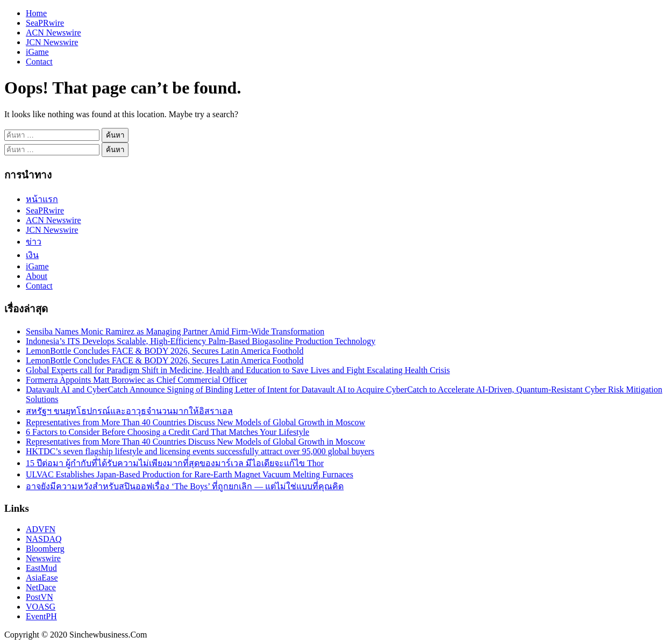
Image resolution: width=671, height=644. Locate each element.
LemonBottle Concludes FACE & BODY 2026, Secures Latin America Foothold (165, 351)
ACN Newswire (53, 33)
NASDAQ (44, 539)
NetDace (41, 587)
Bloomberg (45, 549)
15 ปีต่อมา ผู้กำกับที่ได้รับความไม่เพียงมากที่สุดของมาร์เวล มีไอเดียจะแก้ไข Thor (175, 463)
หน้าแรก (42, 199)
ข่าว (34, 242)
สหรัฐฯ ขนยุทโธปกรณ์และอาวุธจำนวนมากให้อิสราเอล (129, 411)
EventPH (41, 616)
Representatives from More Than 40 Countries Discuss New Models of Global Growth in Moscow (195, 422)
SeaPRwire (45, 23)
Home (36, 13)
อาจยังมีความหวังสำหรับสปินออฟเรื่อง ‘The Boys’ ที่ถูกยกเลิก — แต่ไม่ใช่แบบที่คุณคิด (185, 486)
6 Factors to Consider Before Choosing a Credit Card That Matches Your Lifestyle (167, 432)
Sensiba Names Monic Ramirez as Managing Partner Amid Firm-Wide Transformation (175, 331)
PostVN (40, 597)
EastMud (41, 568)
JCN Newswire (52, 42)
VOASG (41, 607)
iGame (37, 52)
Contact (39, 62)
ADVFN (41, 529)
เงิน (32, 255)
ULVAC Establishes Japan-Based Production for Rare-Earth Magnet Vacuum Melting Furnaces (190, 474)
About (37, 276)
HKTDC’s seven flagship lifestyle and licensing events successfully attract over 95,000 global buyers (200, 451)
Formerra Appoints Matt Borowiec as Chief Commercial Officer (137, 380)
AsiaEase (42, 578)
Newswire (43, 558)
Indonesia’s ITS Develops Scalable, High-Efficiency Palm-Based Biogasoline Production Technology (201, 341)
